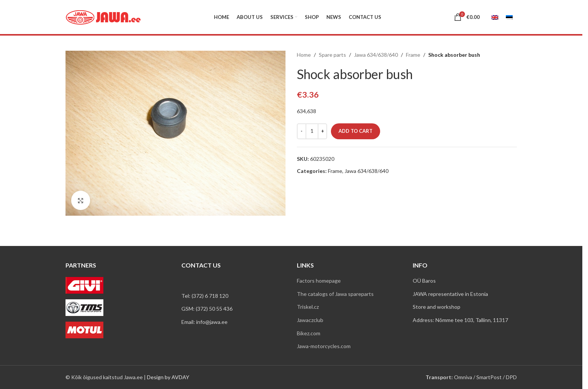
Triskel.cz (308, 307)
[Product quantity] (312, 131)
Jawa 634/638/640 (376, 55)
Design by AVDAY (168, 377)
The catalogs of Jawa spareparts (335, 294)
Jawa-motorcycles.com (324, 346)
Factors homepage (319, 281)
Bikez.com (309, 333)
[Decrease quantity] (302, 131)
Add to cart (356, 131)
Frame (413, 55)
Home (304, 55)
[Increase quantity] (322, 131)
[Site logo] (103, 16)
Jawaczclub (310, 320)
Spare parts (332, 55)
